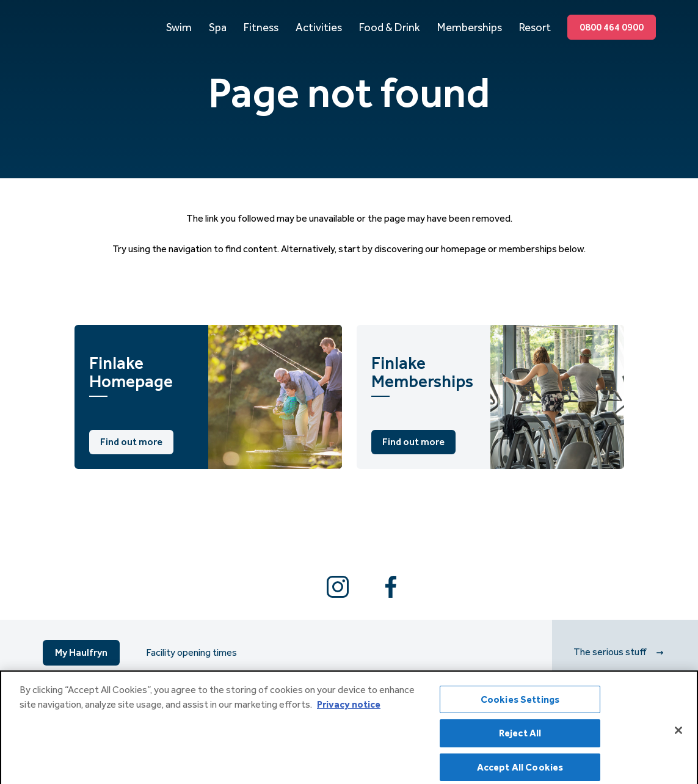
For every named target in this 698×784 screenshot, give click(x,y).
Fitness (261, 27)
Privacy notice (349, 709)
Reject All (520, 738)
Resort (535, 27)
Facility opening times (191, 653)
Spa (218, 27)
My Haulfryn (81, 652)
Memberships (470, 27)
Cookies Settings (520, 704)
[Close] (678, 736)
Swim (179, 27)
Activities (319, 27)
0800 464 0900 (612, 27)
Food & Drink (390, 27)
